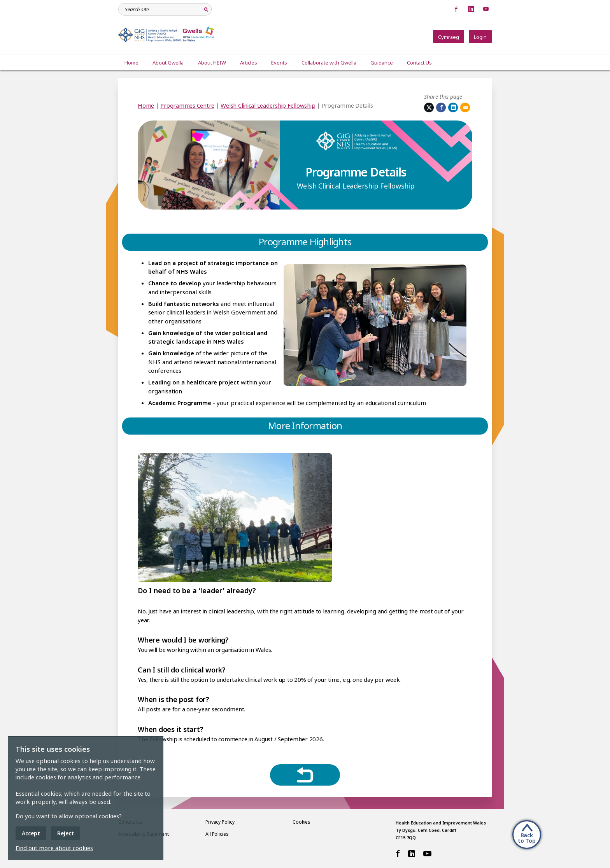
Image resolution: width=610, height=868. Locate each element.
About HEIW (212, 63)
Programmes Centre (187, 105)
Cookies (301, 822)
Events (279, 63)
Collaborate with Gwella (328, 63)
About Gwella (168, 63)
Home (131, 63)
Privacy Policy (220, 822)
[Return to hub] (305, 775)
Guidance (381, 63)
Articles (248, 63)
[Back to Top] (527, 834)
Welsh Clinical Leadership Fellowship (268, 105)
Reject (66, 833)
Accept (31, 833)
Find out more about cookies (54, 848)
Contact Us (419, 63)
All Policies (217, 834)
